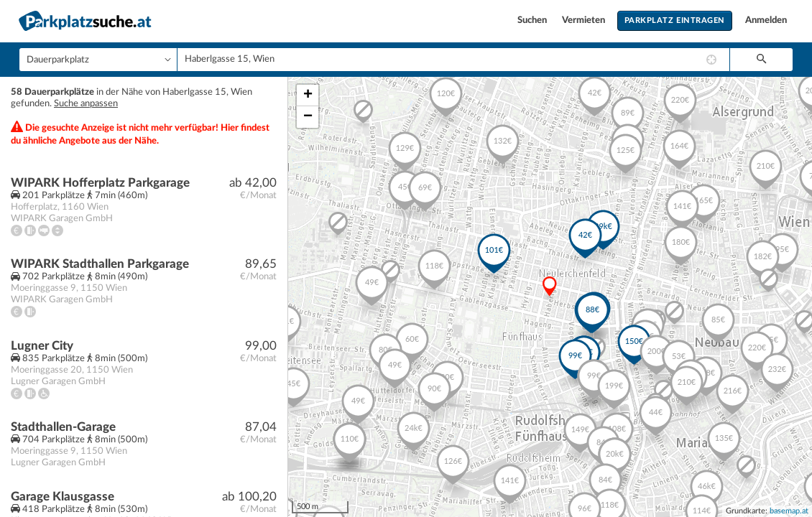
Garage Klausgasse (63, 497)
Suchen (533, 20)
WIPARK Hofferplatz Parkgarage (100, 183)
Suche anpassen (86, 104)
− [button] (308, 117)
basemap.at (789, 511)
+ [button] (308, 96)
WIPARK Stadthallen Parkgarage (100, 264)
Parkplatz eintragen (675, 20)
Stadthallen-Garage (63, 427)
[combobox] (453, 60)
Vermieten (585, 20)
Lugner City (42, 346)
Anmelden (766, 20)
